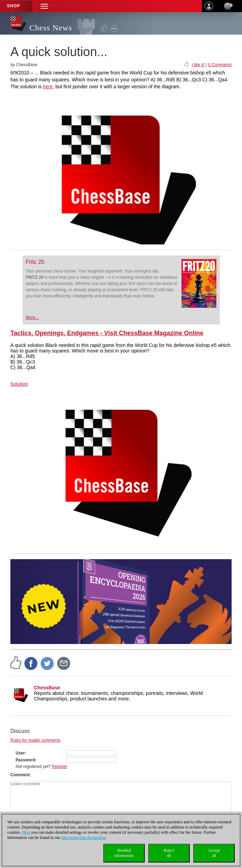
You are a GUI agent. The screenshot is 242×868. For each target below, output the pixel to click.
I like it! (198, 65)
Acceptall (214, 853)
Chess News (51, 28)
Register (60, 767)
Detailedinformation (124, 853)
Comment (20, 775)
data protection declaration (83, 838)
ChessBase (47, 688)
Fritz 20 (35, 262)
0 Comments (220, 65)
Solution (19, 384)
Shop (14, 6)
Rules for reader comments (35, 740)
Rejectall (169, 853)
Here (26, 832)
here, (48, 87)
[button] (44, 6)
